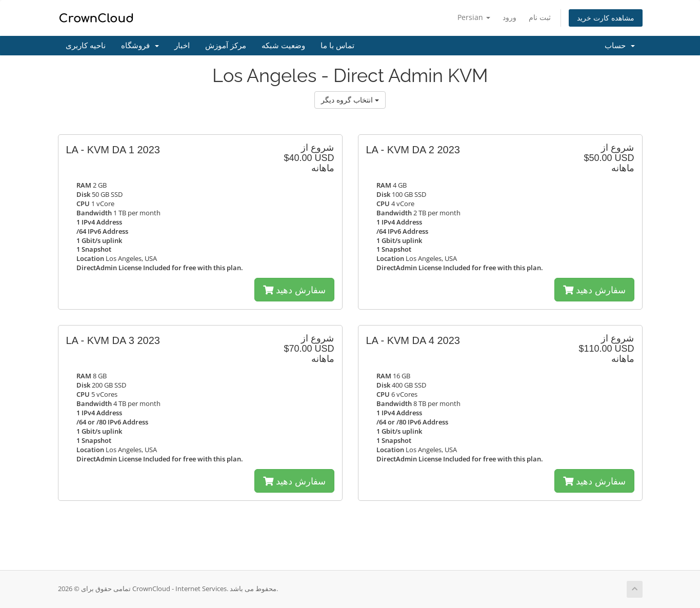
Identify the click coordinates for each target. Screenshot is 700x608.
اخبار (182, 46)
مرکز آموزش (226, 46)
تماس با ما (337, 46)
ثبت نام (540, 17)
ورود (509, 17)
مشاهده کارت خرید (606, 18)
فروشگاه (140, 46)
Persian (474, 17)
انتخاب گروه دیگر (350, 100)
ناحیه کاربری (86, 46)
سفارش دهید (294, 290)
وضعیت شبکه (283, 46)
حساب (620, 46)
